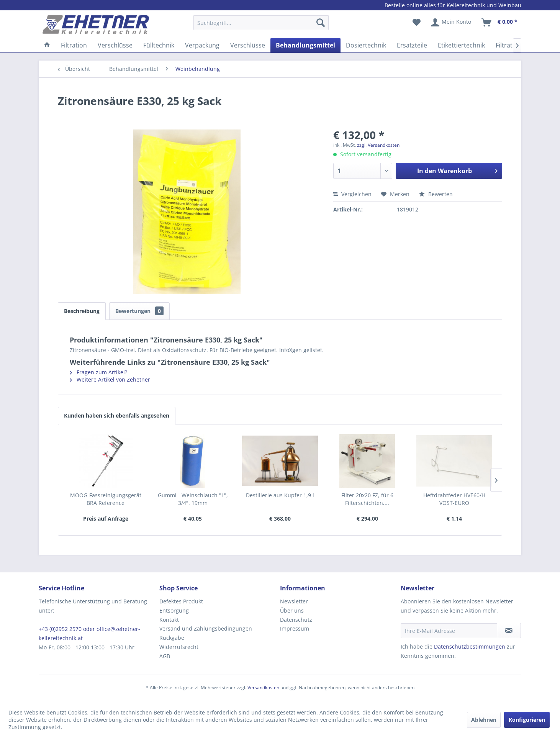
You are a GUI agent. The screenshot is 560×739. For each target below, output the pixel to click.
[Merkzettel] (417, 23)
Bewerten (436, 194)
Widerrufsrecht (179, 647)
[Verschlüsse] (115, 45)
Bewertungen (139, 311)
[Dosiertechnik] (366, 45)
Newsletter (294, 601)
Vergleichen (352, 194)
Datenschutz (296, 620)
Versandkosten (263, 687)
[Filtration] (74, 45)
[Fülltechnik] (159, 45)
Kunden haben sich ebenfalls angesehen (117, 415)
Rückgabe (172, 638)
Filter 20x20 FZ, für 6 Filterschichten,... (367, 499)
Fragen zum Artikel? (98, 372)
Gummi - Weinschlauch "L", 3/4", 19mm (193, 499)
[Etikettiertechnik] (461, 45)
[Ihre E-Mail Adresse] (449, 631)
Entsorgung (174, 610)
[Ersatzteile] (412, 45)
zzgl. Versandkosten (378, 145)
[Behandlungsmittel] (305, 45)
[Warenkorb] (500, 23)
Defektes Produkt (181, 601)
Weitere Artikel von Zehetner (110, 379)
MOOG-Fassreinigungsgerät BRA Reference (106, 499)
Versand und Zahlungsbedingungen (206, 628)
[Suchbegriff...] (261, 23)
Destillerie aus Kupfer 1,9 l (280, 495)
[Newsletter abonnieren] (509, 631)
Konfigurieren (527, 720)
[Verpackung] (202, 45)
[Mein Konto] (451, 23)
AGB (165, 656)
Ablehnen (484, 720)
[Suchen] (321, 23)
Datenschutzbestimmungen (470, 646)
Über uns (292, 610)
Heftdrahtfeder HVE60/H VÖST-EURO (454, 499)
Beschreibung (82, 311)
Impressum (295, 628)
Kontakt (169, 620)
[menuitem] (261, 26)
